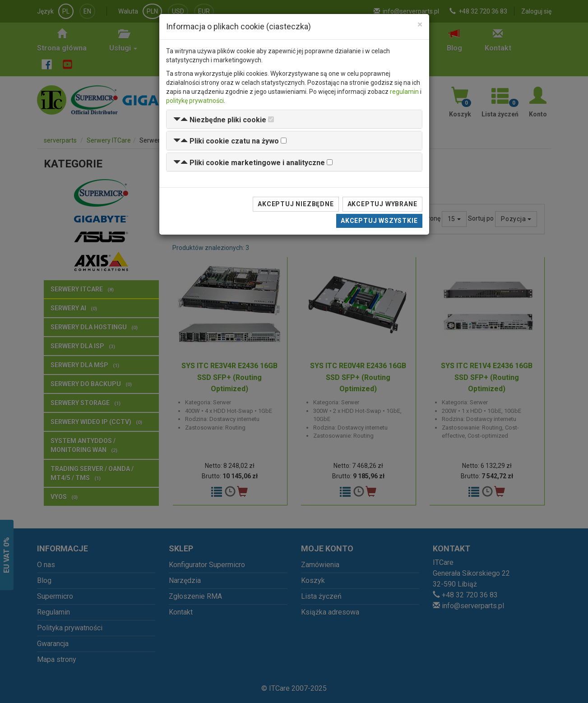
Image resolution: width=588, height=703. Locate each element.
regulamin (404, 92)
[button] (220, 120)
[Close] (420, 25)
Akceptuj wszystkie (379, 221)
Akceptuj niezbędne (296, 204)
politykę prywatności (195, 101)
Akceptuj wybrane (382, 204)
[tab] (294, 119)
